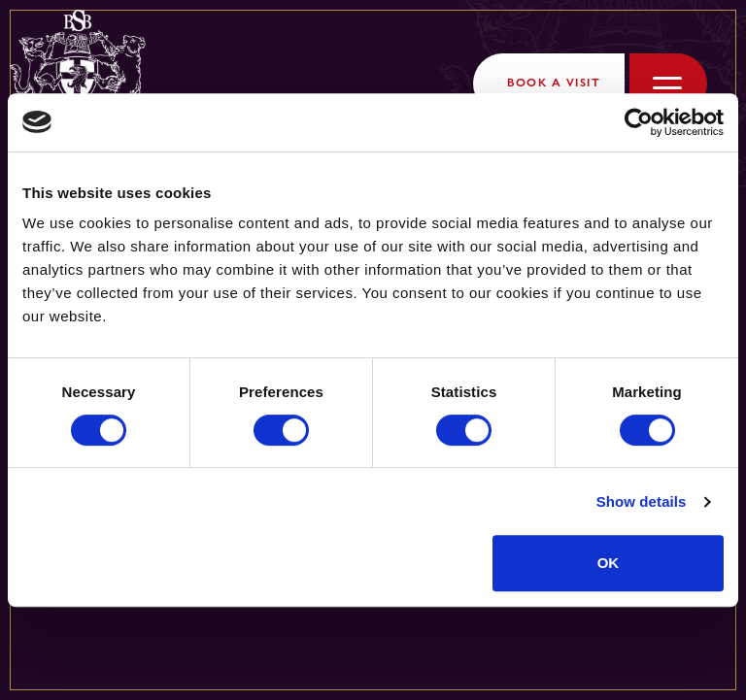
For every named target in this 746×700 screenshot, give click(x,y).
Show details (642, 501)
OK (609, 563)
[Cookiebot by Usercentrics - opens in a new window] (639, 122)
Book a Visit (554, 83)
